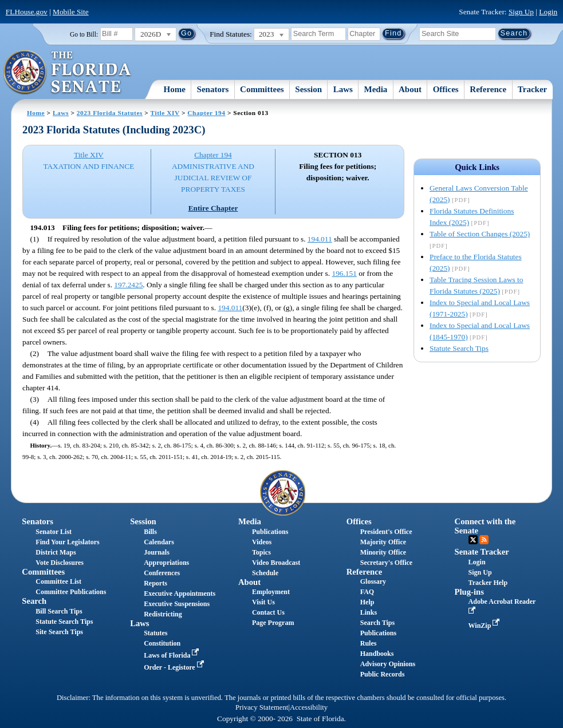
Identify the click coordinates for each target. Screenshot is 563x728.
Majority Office (383, 542)
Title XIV (165, 113)
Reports (155, 583)
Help (367, 602)
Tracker (532, 89)
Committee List (58, 581)
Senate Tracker (482, 552)
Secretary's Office (386, 563)
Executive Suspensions (177, 604)
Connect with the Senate (485, 526)
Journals (157, 552)
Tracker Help (488, 583)
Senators (213, 89)
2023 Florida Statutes (110, 113)
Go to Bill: (84, 34)
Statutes (155, 633)
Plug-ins (469, 592)
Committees (262, 89)
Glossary (373, 581)
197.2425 (128, 285)
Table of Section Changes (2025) (480, 234)
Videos (262, 542)
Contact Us (268, 612)
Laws (343, 89)
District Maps (56, 552)
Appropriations (166, 563)
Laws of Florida (172, 655)
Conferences (162, 573)
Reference (488, 89)
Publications (270, 532)
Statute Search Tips (459, 348)
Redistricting (163, 614)
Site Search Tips (59, 632)
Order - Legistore (175, 667)
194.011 (320, 239)
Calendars (159, 542)
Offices (446, 89)
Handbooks (377, 654)
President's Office (386, 532)
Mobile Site (71, 12)
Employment (271, 592)
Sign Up (521, 12)
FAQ (367, 592)
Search (34, 601)
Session (308, 89)
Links (369, 612)
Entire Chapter (213, 208)
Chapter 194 (206, 113)
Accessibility (309, 707)
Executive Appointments (180, 594)
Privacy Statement (262, 707)
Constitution (162, 643)
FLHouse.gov (27, 12)
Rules (369, 643)
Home (175, 89)
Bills (150, 532)
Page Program (273, 623)
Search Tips (377, 623)
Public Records (383, 674)
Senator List (54, 532)
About (410, 89)
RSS (484, 540)
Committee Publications (71, 592)
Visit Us (263, 602)
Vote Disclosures (60, 563)
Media (376, 89)
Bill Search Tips (59, 611)
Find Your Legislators (67, 542)
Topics (261, 552)
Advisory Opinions (388, 664)
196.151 (344, 273)
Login (548, 12)
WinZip (485, 626)
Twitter (473, 540)
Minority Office (383, 552)
